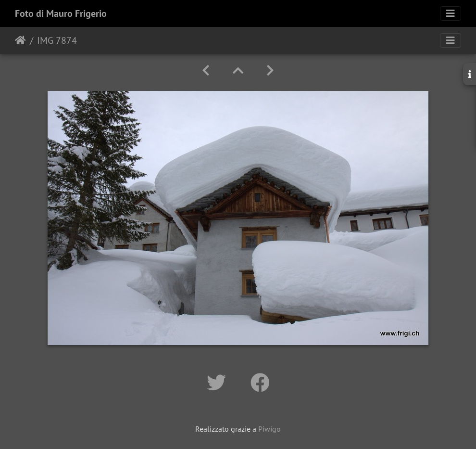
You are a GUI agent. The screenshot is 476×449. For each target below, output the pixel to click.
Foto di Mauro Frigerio (61, 13)
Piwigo (269, 429)
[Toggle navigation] (451, 13)
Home (20, 40)
